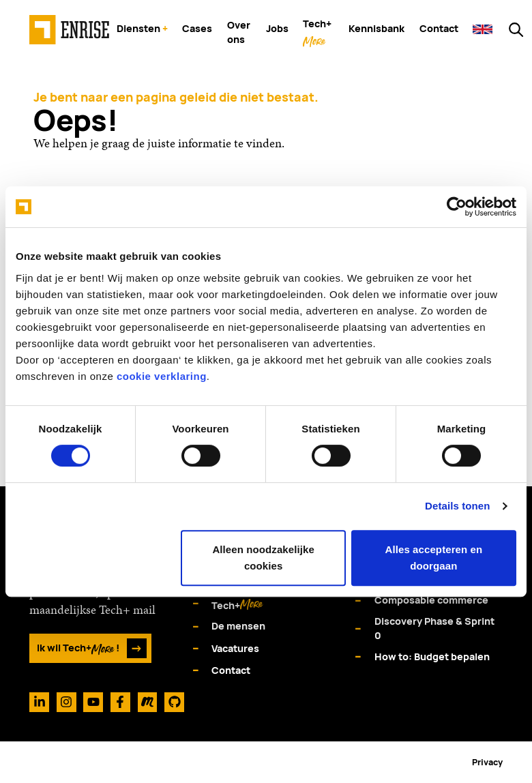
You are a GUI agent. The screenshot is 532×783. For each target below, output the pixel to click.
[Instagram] (66, 702)
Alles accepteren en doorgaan (433, 558)
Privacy (487, 762)
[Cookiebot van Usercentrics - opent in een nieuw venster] (457, 207)
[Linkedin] (39, 702)
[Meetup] (148, 702)
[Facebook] (120, 702)
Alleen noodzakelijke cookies (263, 558)
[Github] (174, 702)
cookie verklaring (162, 376)
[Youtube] (93, 702)
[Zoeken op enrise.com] (516, 30)
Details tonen (457, 506)
